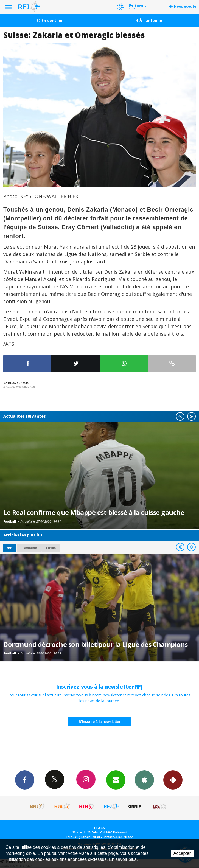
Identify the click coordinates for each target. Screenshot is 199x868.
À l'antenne (149, 20)
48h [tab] (9, 548)
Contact (108, 837)
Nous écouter (186, 6)
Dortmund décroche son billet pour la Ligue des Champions (96, 644)
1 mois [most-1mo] (51, 548)
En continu (50, 20)
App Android (173, 780)
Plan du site (125, 837)
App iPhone (144, 780)
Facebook (25, 780)
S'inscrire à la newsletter (100, 722)
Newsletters (116, 780)
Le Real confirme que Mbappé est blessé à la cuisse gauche (94, 512)
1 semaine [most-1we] (29, 548)
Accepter (182, 853)
